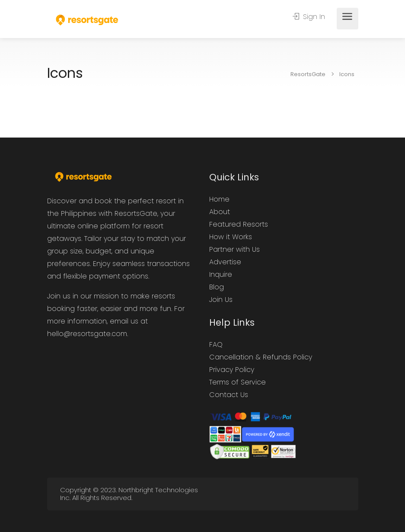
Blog (217, 287)
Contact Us (229, 395)
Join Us (221, 300)
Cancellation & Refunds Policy (261, 357)
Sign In (309, 17)
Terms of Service (238, 382)
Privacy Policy (232, 370)
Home (219, 199)
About (220, 212)
